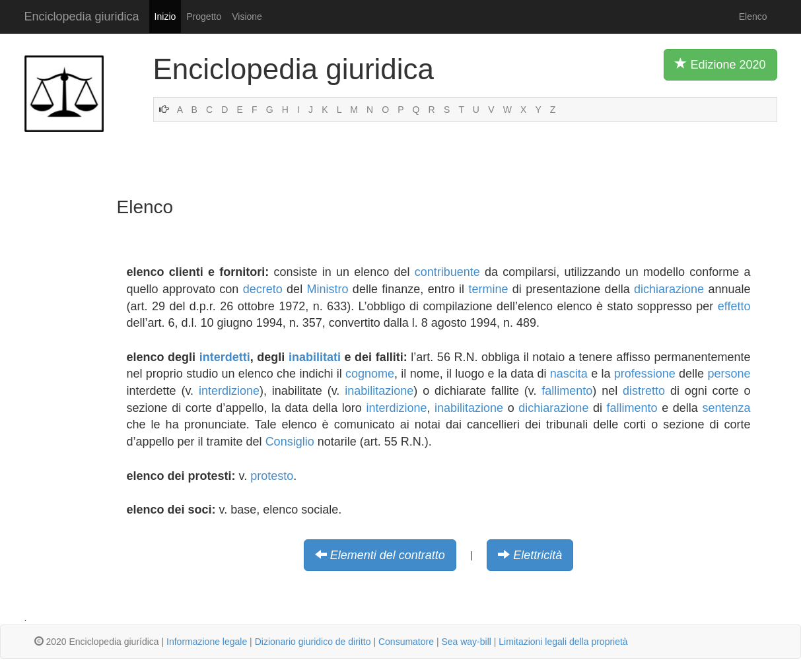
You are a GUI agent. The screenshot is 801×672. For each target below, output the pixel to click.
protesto (272, 476)
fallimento (567, 391)
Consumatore (406, 642)
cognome (370, 374)
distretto (644, 391)
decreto (263, 289)
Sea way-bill (466, 642)
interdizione (229, 391)
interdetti (225, 357)
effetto (734, 306)
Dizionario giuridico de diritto (313, 642)
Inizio (165, 17)
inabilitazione (379, 391)
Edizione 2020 (720, 64)
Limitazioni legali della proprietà (563, 642)
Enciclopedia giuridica (82, 17)
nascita (569, 374)
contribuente (447, 272)
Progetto (204, 17)
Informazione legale (207, 642)
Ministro (328, 289)
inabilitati (315, 357)
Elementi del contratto (388, 555)
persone (729, 374)
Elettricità (538, 555)
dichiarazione (669, 289)
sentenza (726, 408)
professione (645, 374)
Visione (247, 17)
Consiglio (290, 442)
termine (488, 289)
